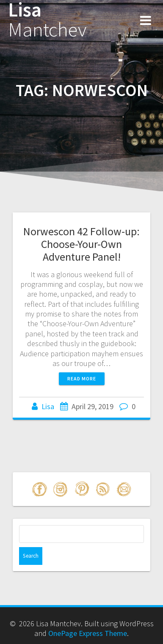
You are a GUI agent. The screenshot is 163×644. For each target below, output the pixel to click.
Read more (82, 378)
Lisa (47, 20)
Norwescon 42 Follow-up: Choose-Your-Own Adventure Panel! (81, 244)
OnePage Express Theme (88, 633)
